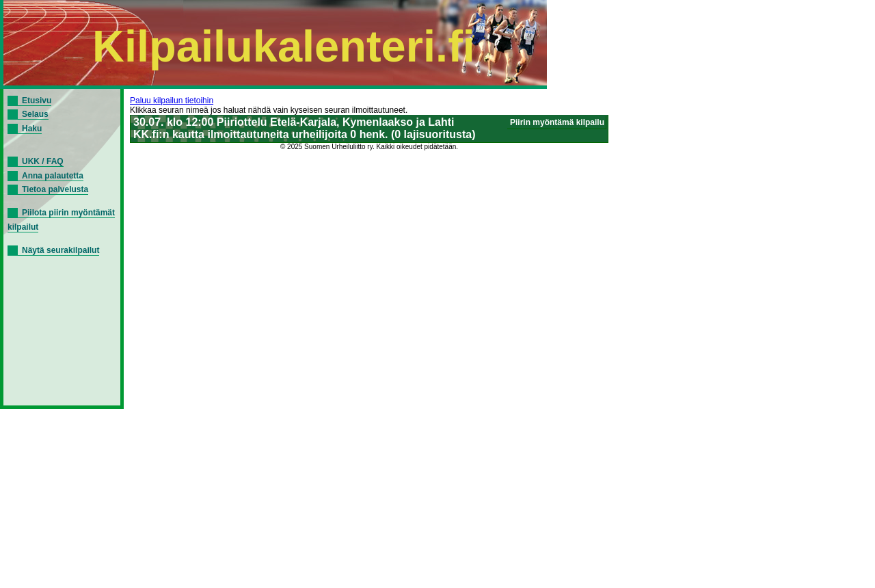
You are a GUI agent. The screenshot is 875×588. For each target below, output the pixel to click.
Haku (32, 129)
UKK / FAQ (43, 161)
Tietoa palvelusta (55, 189)
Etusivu (37, 101)
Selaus (35, 114)
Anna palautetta (53, 176)
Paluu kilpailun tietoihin (172, 101)
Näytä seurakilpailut (60, 250)
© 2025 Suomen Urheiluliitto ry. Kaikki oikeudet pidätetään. (369, 147)
